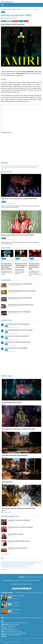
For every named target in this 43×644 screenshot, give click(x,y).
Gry (12, 628)
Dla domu (9, 626)
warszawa (39, 562)
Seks (17, 623)
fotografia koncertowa (16, 562)
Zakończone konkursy (18, 635)
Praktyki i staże (17, 631)
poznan (8, 565)
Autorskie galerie (15, 633)
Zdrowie (10, 624)
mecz (26, 567)
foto (17, 565)
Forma (16, 624)
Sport (21, 623)
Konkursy (12, 631)
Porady (9, 630)
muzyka (8, 562)
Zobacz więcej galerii (5, 554)
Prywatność (25, 584)
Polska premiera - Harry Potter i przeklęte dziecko (18, 548)
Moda (19, 623)
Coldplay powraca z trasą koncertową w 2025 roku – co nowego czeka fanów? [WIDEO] (19, 199)
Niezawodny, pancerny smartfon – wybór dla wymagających (19, 312)
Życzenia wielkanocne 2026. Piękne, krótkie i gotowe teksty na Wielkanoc (22, 291)
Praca (9, 631)
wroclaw (12, 565)
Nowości (9, 628)
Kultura (10, 623)
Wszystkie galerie (8, 633)
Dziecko (13, 626)
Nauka (6, 631)
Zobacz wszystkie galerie (6, 512)
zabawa (33, 562)
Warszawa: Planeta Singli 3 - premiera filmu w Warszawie (19, 541)
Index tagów (3, 569)
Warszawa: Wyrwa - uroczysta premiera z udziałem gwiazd (19, 520)
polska (13, 567)
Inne (28, 623)
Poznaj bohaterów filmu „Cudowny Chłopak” (16, 596)
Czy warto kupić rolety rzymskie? (14, 610)
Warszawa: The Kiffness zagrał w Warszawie (12, 402)
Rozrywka (14, 623)
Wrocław (21, 565)
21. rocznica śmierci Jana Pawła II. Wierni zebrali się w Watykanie (20, 284)
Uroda (13, 624)
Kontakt (13, 584)
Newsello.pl (3, 9)
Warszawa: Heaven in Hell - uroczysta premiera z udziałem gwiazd (20, 527)
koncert (21, 567)
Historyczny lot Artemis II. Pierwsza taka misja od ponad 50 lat (20, 298)
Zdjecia (3, 562)
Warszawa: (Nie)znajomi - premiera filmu (16, 534)
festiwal (23, 562)
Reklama (16, 584)
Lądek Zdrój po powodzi (7, 482)
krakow (26, 565)
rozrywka (28, 562)
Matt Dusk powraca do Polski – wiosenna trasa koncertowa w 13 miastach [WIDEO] (21, 265)
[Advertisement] (17, 139)
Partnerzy (30, 584)
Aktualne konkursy (10, 635)
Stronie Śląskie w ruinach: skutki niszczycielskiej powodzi (15, 455)
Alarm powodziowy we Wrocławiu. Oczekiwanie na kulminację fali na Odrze (19, 508)
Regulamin (21, 584)
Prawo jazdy (13, 630)
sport (17, 567)
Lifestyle (9, 9)
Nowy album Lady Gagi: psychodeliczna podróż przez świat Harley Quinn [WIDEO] (17, 235)
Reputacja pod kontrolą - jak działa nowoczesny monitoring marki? (21, 305)
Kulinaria (5, 626)
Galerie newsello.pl (22, 633)
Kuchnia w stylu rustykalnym (13, 603)
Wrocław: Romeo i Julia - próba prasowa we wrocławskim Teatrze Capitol (18, 429)
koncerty (31, 565)
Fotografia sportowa (6, 567)
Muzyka (18, 9)
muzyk (3, 565)
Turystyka (25, 623)
